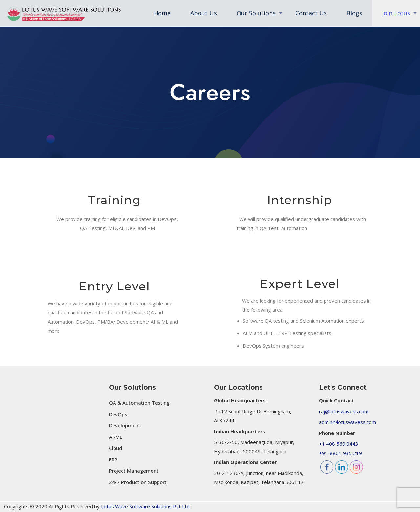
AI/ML (116, 437)
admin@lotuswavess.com (347, 422)
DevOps (118, 414)
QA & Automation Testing (139, 403)
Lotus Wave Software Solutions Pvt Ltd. (146, 506)
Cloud (115, 448)
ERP (113, 459)
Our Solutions (132, 387)
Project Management (134, 471)
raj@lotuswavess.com (344, 411)
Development (125, 425)
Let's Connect (343, 387)
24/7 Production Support (138, 482)
